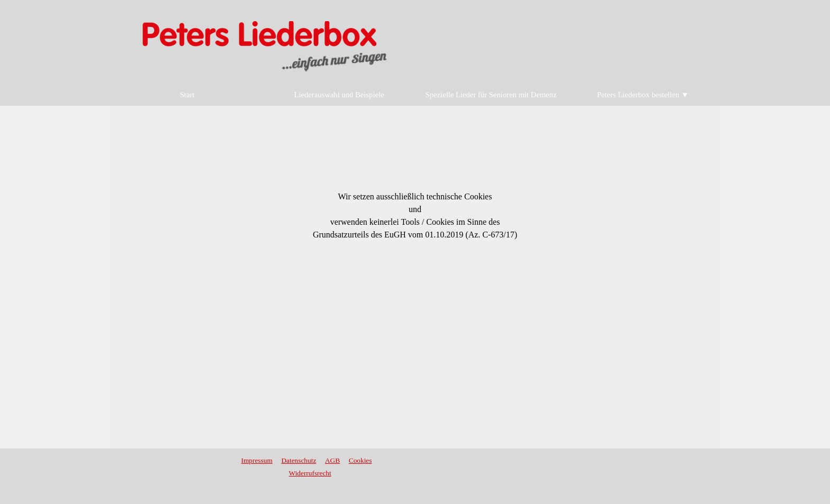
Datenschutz (299, 460)
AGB (332, 460)
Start (187, 95)
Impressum (257, 460)
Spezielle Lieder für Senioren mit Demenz (491, 95)
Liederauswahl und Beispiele (339, 95)
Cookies (360, 460)
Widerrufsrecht (310, 473)
